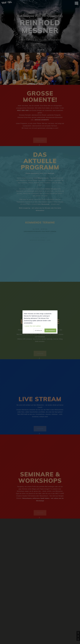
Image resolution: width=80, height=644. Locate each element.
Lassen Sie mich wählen (33, 326)
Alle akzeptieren (50, 330)
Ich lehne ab (38, 330)
